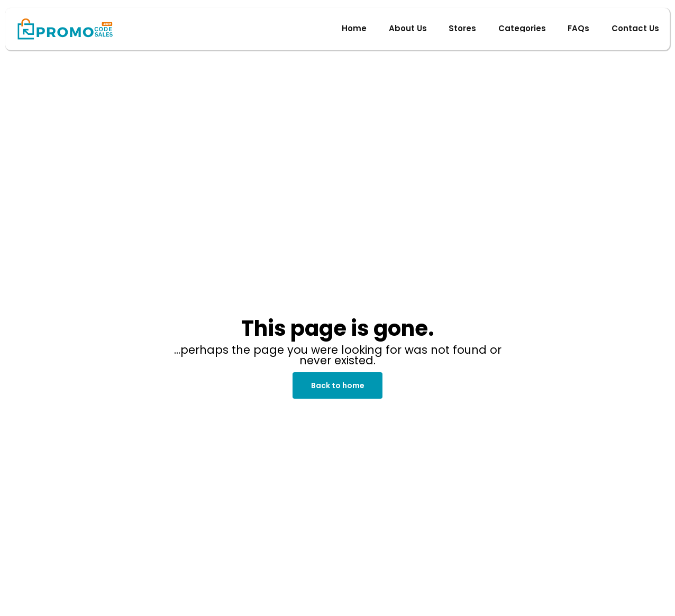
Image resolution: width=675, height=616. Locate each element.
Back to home (338, 385)
